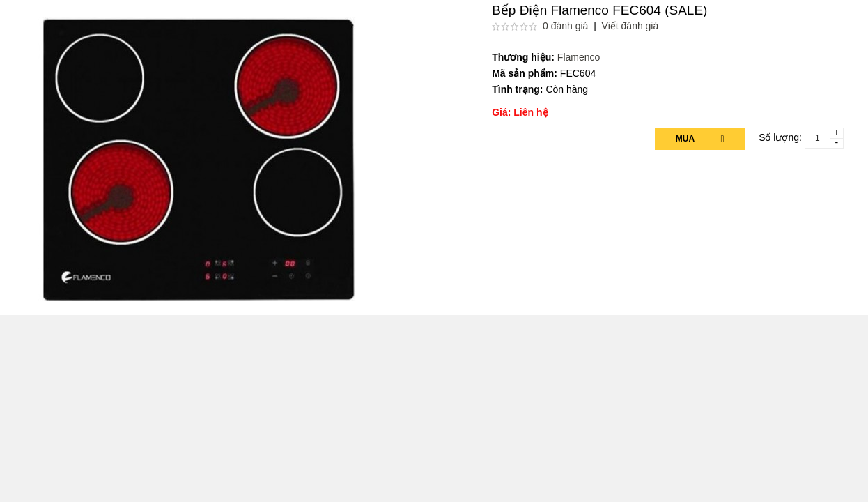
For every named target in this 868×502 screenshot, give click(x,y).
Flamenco (579, 57)
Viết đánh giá (630, 26)
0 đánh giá (565, 26)
